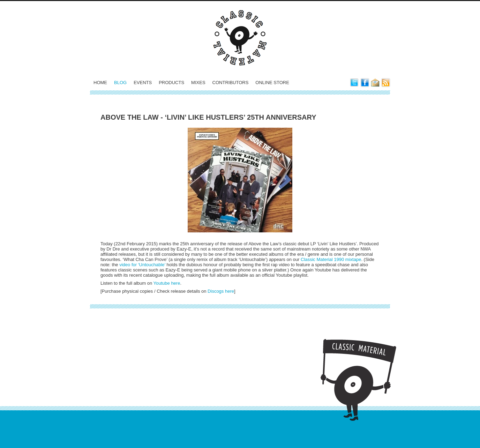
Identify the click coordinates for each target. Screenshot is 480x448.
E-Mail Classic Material (375, 83)
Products (171, 83)
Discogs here (221, 291)
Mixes (198, 83)
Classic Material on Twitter (354, 83)
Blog (120, 83)
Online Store (272, 83)
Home (100, 83)
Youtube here (167, 283)
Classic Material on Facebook (365, 83)
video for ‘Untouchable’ (142, 265)
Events (143, 83)
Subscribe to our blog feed (386, 83)
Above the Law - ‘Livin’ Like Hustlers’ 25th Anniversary (208, 117)
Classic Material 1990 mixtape (331, 259)
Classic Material (240, 38)
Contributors (231, 83)
